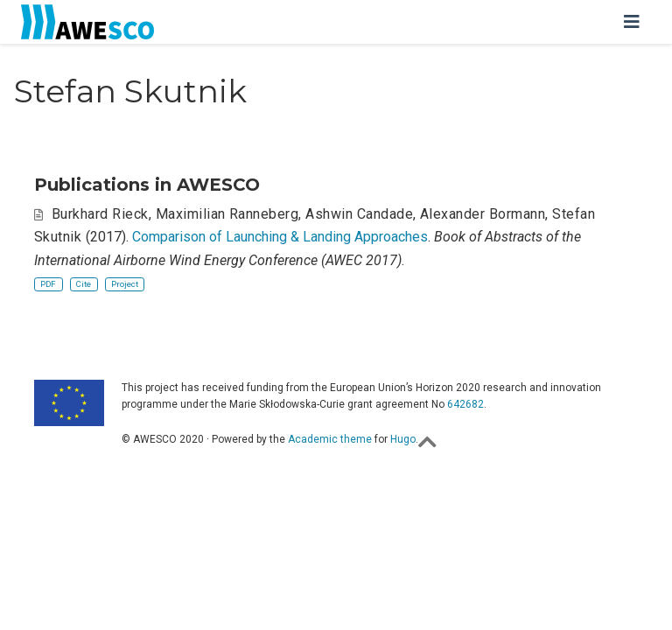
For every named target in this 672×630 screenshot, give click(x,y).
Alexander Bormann (483, 214)
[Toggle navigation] (632, 22)
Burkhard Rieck (100, 214)
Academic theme (330, 439)
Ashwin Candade (359, 214)
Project (125, 284)
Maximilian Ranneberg (227, 214)
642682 (465, 404)
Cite (84, 284)
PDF (48, 284)
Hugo (403, 439)
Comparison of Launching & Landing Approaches (280, 237)
